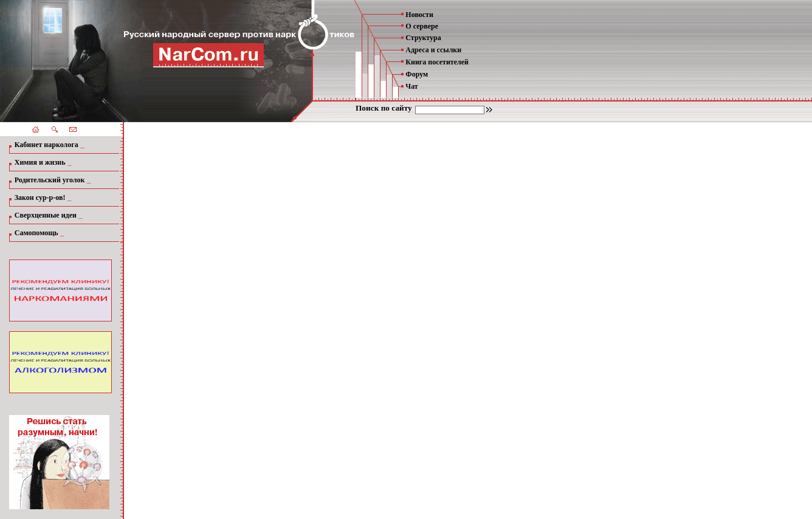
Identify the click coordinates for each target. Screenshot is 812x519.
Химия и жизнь (40, 162)
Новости (419, 15)
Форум (417, 74)
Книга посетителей (437, 62)
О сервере (422, 26)
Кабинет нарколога (46, 145)
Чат (411, 86)
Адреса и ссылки (433, 50)
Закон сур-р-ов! (40, 198)
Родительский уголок (50, 180)
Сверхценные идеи (46, 215)
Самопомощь (36, 233)
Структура (423, 38)
